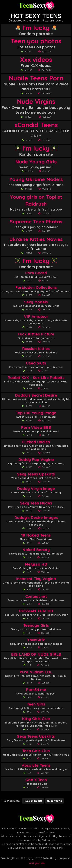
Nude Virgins (36, 102)
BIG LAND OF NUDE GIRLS (36, 654)
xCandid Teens (36, 125)
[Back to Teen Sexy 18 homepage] (36, 818)
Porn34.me (36, 690)
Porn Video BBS (36, 427)
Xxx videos (36, 60)
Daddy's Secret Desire (36, 395)
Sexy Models (36, 302)
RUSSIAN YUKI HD (36, 611)
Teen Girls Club (36, 751)
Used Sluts (36, 363)
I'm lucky (36, 28)
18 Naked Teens (36, 535)
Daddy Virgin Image (36, 489)
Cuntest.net (36, 596)
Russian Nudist (33, 801)
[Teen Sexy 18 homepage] (36, 6)
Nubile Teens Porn (36, 78)
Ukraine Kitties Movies (36, 239)
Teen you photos (36, 41)
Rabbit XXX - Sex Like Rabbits (36, 378)
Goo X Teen (36, 780)
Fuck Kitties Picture (36, 334)
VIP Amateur (36, 317)
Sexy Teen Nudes (36, 503)
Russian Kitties (36, 349)
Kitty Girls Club (36, 719)
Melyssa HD (36, 564)
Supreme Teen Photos (36, 221)
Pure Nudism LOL (36, 672)
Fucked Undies (36, 442)
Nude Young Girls (36, 162)
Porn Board (36, 273)
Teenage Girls (36, 625)
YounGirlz (36, 640)
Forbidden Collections (36, 287)
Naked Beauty (36, 550)
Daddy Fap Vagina (36, 460)
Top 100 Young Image (36, 413)
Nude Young (55, 801)
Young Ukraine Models (36, 179)
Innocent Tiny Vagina (36, 579)
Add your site (37, 863)
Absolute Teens (36, 765)
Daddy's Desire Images (36, 518)
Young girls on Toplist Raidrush (36, 200)
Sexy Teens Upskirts (36, 474)
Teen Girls (36, 704)
